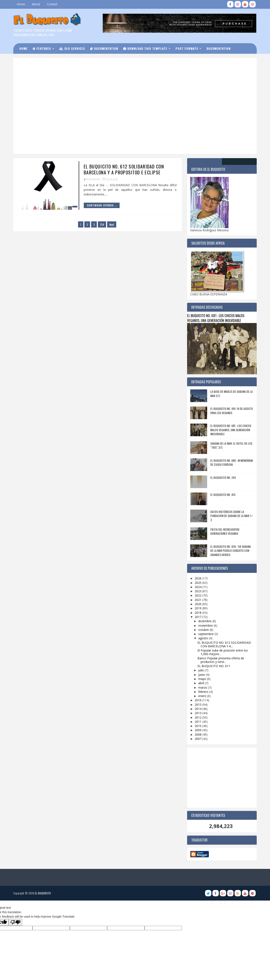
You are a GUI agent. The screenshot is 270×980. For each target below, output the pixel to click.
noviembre (206, 625)
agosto (203, 638)
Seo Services (73, 48)
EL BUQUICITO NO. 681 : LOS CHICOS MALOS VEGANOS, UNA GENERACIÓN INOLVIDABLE (215, 318)
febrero (203, 691)
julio (201, 670)
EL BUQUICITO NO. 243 (223, 477)
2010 (198, 726)
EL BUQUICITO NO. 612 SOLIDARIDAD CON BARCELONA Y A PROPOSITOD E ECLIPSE (120, 169)
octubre (204, 629)
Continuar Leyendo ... (98, 205)
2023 (198, 591)
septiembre (206, 634)
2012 (198, 717)
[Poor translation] (15, 918)
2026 (198, 578)
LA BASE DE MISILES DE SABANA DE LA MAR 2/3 (231, 393)
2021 (198, 600)
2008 (198, 734)
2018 (198, 612)
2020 (198, 604)
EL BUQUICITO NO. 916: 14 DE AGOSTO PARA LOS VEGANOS (231, 410)
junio (202, 674)
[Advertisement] (121, 76)
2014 (198, 709)
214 (101, 224)
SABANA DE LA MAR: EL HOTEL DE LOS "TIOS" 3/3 (231, 445)
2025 (198, 582)
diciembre (205, 621)
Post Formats (188, 48)
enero (202, 696)
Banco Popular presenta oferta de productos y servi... (221, 660)
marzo (203, 687)
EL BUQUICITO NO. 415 (222, 494)
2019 (198, 608)
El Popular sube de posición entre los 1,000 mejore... (222, 652)
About (36, 4)
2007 (198, 738)
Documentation (105, 48)
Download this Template (146, 48)
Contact (53, 4)
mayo (202, 679)
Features (43, 48)
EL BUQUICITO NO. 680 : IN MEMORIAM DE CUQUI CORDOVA (231, 462)
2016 (198, 700)
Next (110, 224)
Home (21, 4)
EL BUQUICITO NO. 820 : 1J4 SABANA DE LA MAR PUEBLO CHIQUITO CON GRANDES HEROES (230, 550)
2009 (198, 730)
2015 (198, 704)
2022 (198, 595)
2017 (198, 617)
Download (30, 59)
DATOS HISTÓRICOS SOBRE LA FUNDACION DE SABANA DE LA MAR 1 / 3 (231, 516)
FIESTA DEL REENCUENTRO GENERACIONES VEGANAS (224, 531)
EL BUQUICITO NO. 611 (214, 666)
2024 (198, 587)
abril (201, 683)
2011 (198, 721)
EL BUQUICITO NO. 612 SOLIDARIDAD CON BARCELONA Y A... (224, 644)
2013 (198, 713)
